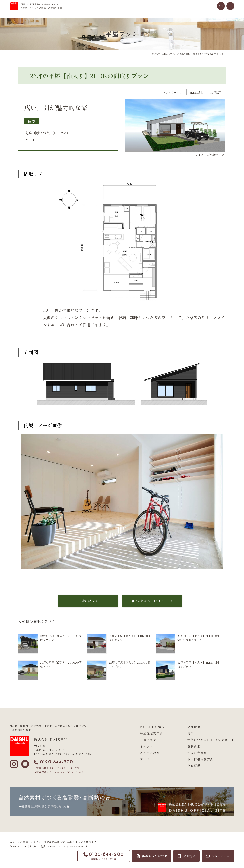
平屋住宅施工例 (151, 733)
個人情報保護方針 (200, 759)
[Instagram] (14, 764)
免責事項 (194, 765)
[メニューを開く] (230, 6)
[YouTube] (25, 764)
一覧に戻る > (88, 601)
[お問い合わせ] (218, 856)
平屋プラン (148, 740)
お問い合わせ (197, 753)
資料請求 (194, 746)
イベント (146, 746)
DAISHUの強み (152, 727)
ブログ (145, 759)
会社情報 (194, 727)
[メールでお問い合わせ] (221, 6)
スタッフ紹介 (150, 753)
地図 (190, 733)
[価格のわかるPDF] (152, 856)
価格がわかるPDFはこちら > (152, 601)
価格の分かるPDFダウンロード (211, 740)
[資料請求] (186, 856)
